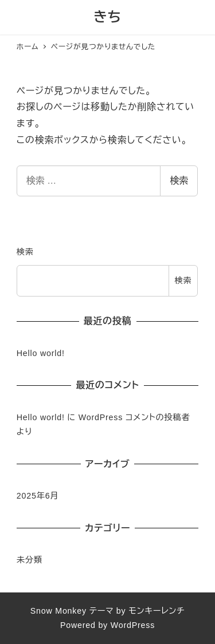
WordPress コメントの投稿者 (134, 417)
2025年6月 (38, 496)
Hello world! (41, 353)
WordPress (133, 625)
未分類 (30, 560)
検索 (179, 181)
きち (107, 17)
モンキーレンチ (157, 611)
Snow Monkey (58, 611)
